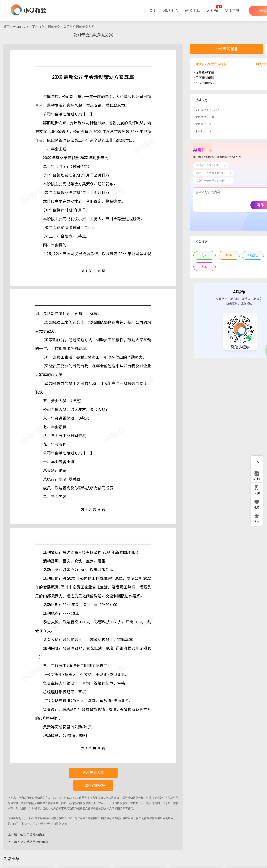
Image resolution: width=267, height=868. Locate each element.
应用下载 (232, 11)
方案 (65, 824)
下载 (53, 798)
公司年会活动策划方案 (79, 27)
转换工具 (193, 11)
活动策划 (54, 27)
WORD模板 (21, 27)
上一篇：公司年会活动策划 (26, 834)
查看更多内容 (93, 773)
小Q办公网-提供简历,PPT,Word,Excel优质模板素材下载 (101, 803)
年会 (47, 824)
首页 (153, 11)
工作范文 (38, 27)
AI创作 (212, 11)
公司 (41, 824)
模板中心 (171, 11)
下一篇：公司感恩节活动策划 (28, 842)
